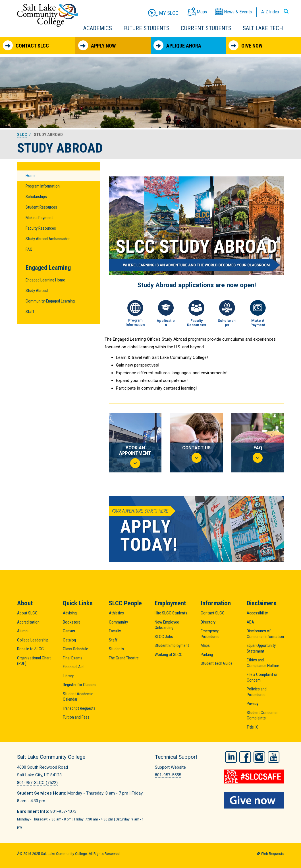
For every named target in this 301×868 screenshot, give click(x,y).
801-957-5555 (168, 775)
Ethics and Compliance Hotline (263, 663)
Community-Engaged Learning (50, 301)
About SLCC (27, 613)
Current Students (206, 28)
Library (68, 676)
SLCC (22, 135)
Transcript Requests (79, 708)
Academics (98, 28)
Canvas (69, 631)
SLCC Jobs (164, 637)
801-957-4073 (63, 811)
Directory (208, 622)
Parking (207, 655)
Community (118, 622)
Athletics (116, 613)
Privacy (253, 704)
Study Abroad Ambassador (48, 239)
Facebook (245, 756)
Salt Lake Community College (48, 15)
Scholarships (36, 197)
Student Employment (172, 645)
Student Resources (41, 207)
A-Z (270, 12)
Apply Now (97, 45)
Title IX (252, 727)
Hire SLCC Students (171, 613)
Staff (30, 312)
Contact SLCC (26, 45)
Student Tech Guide (217, 663)
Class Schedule (75, 649)
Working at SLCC (169, 655)
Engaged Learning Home (45, 280)
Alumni (23, 631)
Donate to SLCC (30, 649)
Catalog (69, 640)
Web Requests (273, 854)
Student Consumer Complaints (262, 715)
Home (31, 176)
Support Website (170, 767)
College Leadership (33, 640)
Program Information (43, 186)
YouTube (274, 756)
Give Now (245, 45)
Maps (205, 645)
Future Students (146, 28)
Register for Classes (80, 685)
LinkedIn (231, 756)
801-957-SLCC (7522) (37, 783)
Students (116, 649)
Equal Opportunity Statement (261, 648)
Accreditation (28, 622)
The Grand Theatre (124, 658)
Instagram (259, 756)
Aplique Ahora (177, 45)
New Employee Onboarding (167, 625)
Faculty (115, 631)
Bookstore (72, 622)
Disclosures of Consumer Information (265, 634)
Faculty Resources (41, 228)
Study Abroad (37, 291)
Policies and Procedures (257, 692)
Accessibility (257, 613)
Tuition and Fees (76, 717)
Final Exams (73, 658)
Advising (70, 613)
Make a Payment (39, 218)
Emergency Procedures (210, 634)
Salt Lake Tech (263, 28)
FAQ (29, 249)
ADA (250, 622)
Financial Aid (73, 667)
